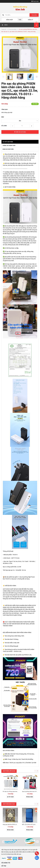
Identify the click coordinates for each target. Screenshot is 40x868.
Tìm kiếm (34, 15)
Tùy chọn (10, 797)
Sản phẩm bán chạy (9, 804)
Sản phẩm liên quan (9, 771)
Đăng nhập (10, 20)
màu (3, 117)
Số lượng (4, 126)
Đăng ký (30, 20)
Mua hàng (30, 797)
